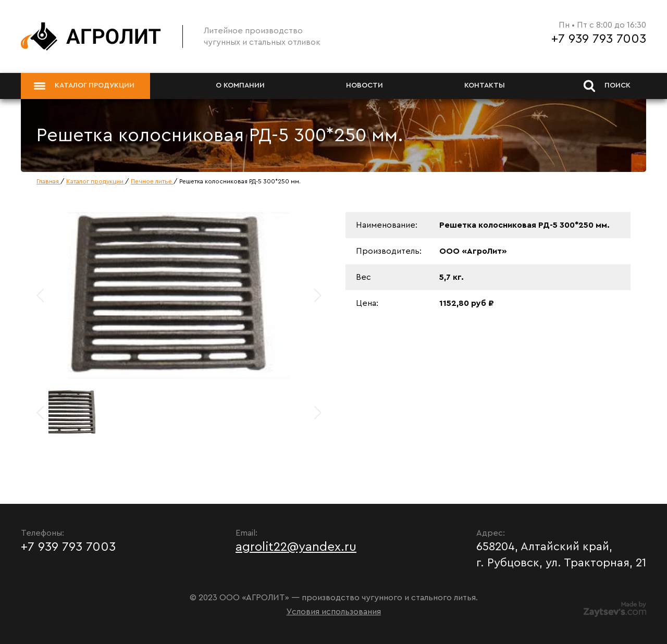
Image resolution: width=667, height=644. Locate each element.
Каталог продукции (84, 86)
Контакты (485, 85)
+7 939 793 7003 (599, 39)
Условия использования (334, 612)
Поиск (607, 86)
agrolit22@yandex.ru (296, 547)
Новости (365, 85)
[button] (317, 295)
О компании (240, 85)
